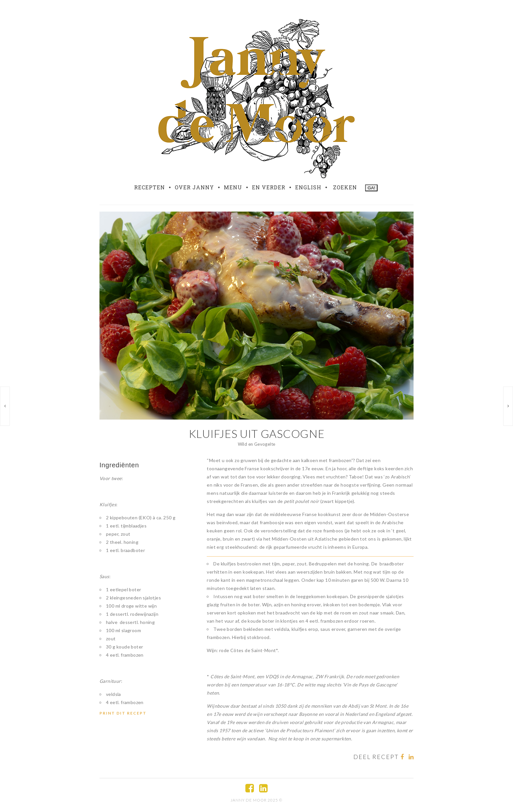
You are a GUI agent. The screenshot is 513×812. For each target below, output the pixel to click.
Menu (233, 187)
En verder (269, 187)
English (308, 187)
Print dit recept (123, 713)
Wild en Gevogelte (257, 444)
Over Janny (194, 187)
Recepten (150, 187)
